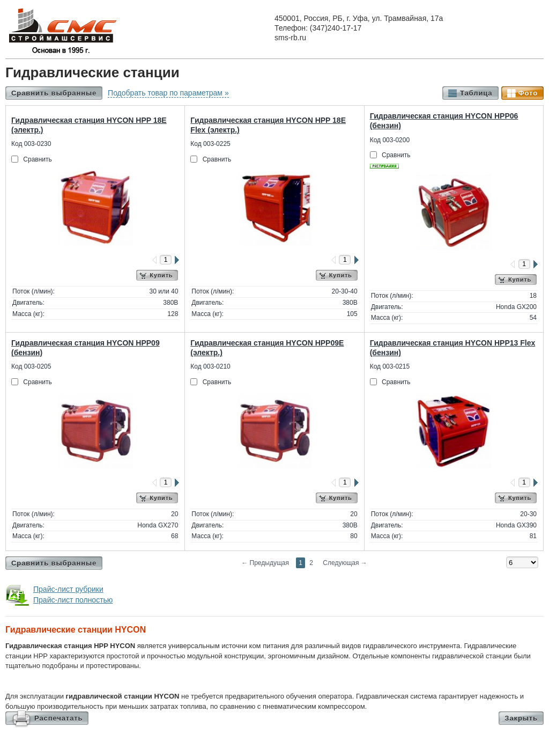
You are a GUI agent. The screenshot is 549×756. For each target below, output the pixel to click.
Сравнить (37, 159)
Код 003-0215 (390, 366)
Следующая (345, 563)
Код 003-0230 (31, 144)
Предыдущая (265, 563)
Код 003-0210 (210, 366)
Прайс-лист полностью (73, 600)
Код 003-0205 (31, 366)
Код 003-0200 (390, 140)
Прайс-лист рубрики (68, 589)
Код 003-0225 (210, 144)
